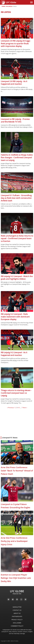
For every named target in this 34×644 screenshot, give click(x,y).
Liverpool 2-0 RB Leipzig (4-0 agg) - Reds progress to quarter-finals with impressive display (16, 43)
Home (3, 6)
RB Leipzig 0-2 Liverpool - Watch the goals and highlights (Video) (17, 278)
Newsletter (17, 607)
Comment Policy (17, 626)
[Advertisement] (17, 422)
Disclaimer (17, 623)
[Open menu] (31, 2)
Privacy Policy (17, 620)
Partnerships (17, 616)
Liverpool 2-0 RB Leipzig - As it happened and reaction (14, 83)
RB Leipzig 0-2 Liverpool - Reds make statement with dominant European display (15, 317)
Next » (25, 408)
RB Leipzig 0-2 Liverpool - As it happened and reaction (14, 354)
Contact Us (17, 610)
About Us (17, 613)
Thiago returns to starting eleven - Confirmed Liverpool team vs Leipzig (16, 393)
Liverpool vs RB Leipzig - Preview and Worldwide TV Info (15, 120)
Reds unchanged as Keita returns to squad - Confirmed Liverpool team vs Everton (17, 238)
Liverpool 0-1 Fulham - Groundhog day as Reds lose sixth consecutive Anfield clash (16, 198)
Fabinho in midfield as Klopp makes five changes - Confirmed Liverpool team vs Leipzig (17, 158)
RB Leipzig (9, 6)
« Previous (10, 408)
